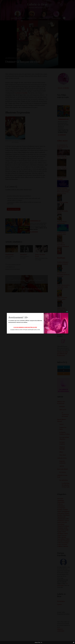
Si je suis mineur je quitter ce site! (25, 327)
